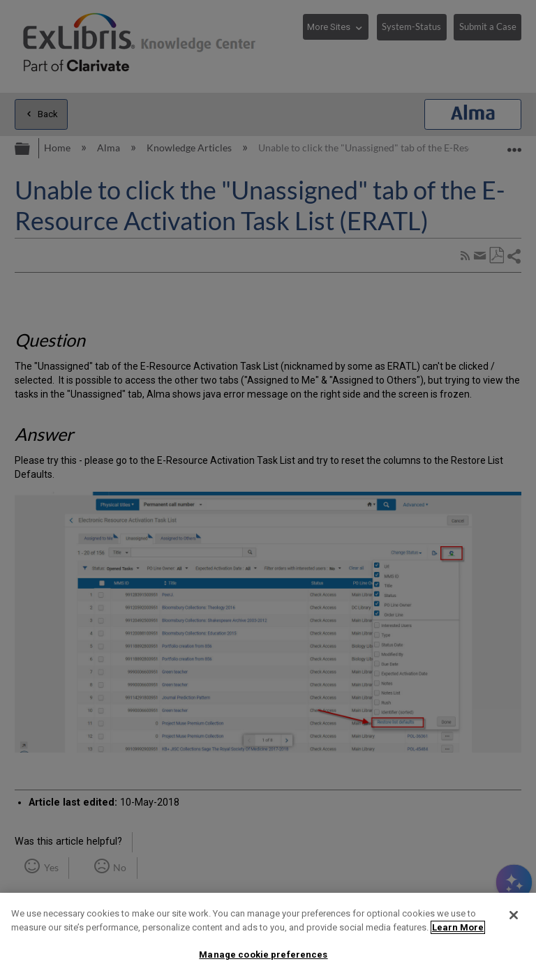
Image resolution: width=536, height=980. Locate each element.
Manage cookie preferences (263, 955)
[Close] (514, 915)
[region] (268, 936)
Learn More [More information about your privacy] (458, 927)
